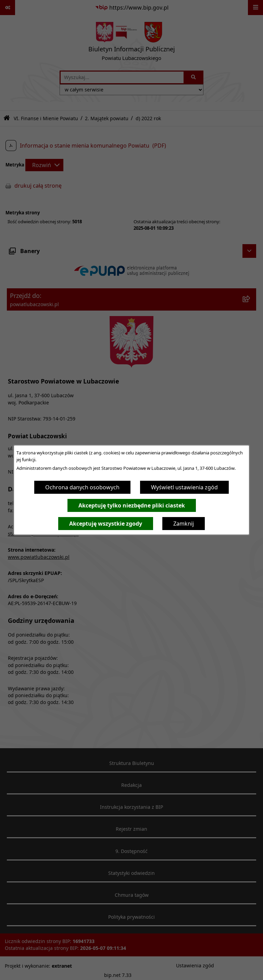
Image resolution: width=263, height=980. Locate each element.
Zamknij (184, 524)
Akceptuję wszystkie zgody (106, 524)
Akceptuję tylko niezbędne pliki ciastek (132, 505)
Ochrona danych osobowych (82, 487)
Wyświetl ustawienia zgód (184, 487)
